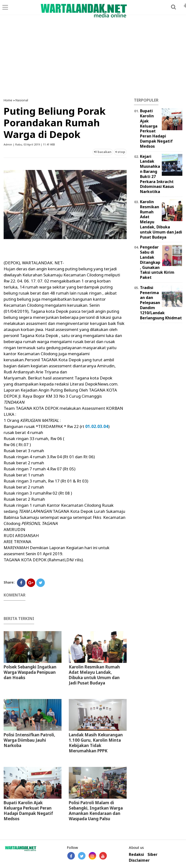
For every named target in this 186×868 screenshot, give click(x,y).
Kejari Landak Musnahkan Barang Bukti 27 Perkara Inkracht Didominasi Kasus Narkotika (157, 174)
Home (8, 100)
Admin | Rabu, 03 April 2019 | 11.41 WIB (29, 144)
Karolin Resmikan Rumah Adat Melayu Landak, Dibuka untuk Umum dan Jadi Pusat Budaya (94, 675)
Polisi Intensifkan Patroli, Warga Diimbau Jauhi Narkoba (29, 740)
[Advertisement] (93, 59)
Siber (152, 855)
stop (120, 152)
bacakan (103, 152)
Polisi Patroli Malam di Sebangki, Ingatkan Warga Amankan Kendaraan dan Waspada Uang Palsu (96, 811)
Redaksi (136, 855)
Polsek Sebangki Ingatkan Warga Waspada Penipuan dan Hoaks (30, 672)
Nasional (22, 100)
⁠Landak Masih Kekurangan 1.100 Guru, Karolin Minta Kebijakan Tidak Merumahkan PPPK (96, 743)
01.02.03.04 (96, 426)
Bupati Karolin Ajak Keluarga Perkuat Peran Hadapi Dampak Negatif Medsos (28, 811)
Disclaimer (139, 860)
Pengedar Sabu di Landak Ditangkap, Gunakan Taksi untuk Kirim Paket (157, 262)
